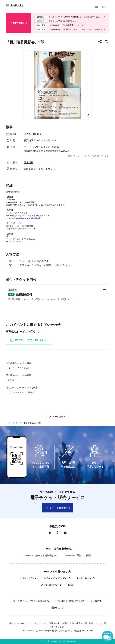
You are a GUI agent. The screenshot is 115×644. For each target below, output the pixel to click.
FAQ (71, 585)
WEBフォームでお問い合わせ (30, 349)
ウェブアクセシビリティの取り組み (36, 601)
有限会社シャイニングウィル (39, 171)
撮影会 (30, 401)
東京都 (10, 389)
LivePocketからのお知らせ (55, 578)
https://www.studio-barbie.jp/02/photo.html (23, 220)
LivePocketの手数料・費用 (78, 556)
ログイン (105, 7)
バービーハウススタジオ (18, 377)
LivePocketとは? (88, 578)
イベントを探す (22, 578)
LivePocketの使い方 (48, 585)
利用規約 (44, 608)
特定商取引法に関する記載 (80, 601)
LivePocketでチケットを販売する (36, 556)
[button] (57, 303)
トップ (12, 423)
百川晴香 (29, 165)
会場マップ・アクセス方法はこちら (87, 158)
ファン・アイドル (15, 401)
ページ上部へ (59, 416)
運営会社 (65, 608)
